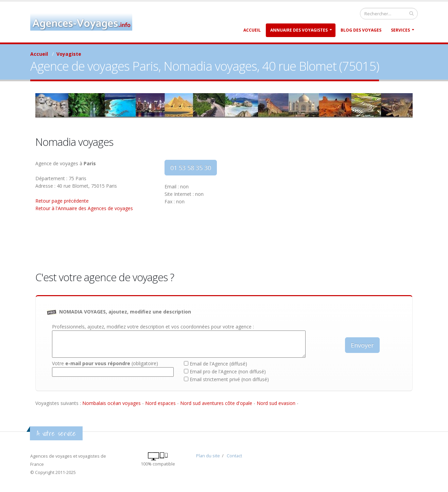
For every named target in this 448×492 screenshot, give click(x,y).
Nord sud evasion (276, 403)
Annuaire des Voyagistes (299, 30)
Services (400, 30)
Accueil (252, 30)
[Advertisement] (321, 207)
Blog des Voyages (361, 30)
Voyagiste (69, 54)
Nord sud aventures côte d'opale (216, 403)
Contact (234, 456)
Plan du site (208, 456)
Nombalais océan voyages (111, 403)
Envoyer (362, 345)
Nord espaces (160, 403)
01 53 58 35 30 (191, 168)
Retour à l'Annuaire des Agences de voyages (84, 208)
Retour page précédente (62, 201)
